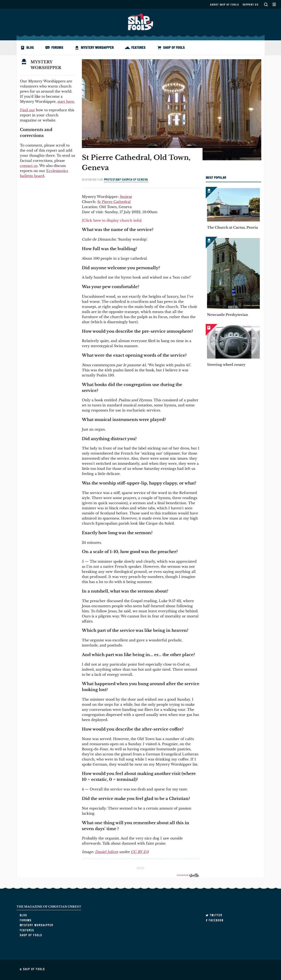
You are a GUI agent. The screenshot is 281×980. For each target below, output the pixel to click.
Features (138, 48)
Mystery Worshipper (97, 48)
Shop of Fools (174, 48)
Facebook (215, 920)
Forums (57, 48)
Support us (250, 5)
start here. (66, 101)
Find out (27, 110)
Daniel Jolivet (107, 852)
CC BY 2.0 (140, 852)
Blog (30, 48)
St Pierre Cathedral (114, 202)
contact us (29, 166)
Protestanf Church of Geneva (126, 180)
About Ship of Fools (224, 5)
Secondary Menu (274, 4)
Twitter (214, 915)
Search (266, 4)
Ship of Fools (141, 21)
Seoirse (126, 197)
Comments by (188, 875)
